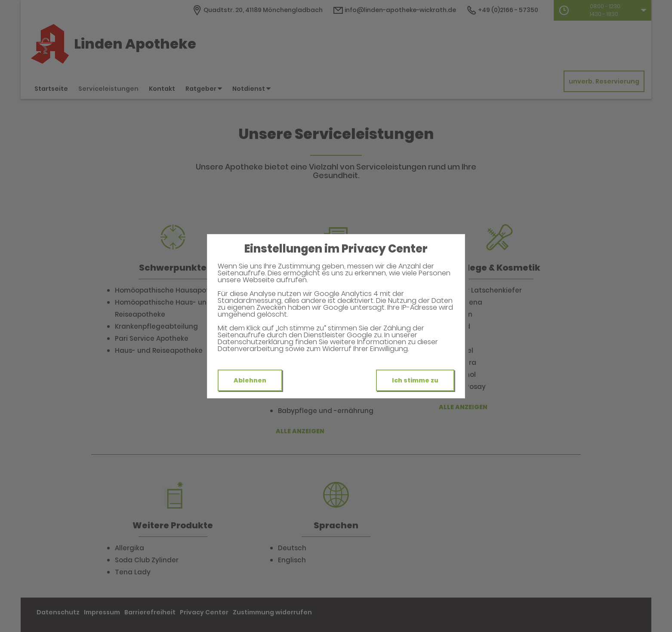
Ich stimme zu (415, 380)
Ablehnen (250, 380)
